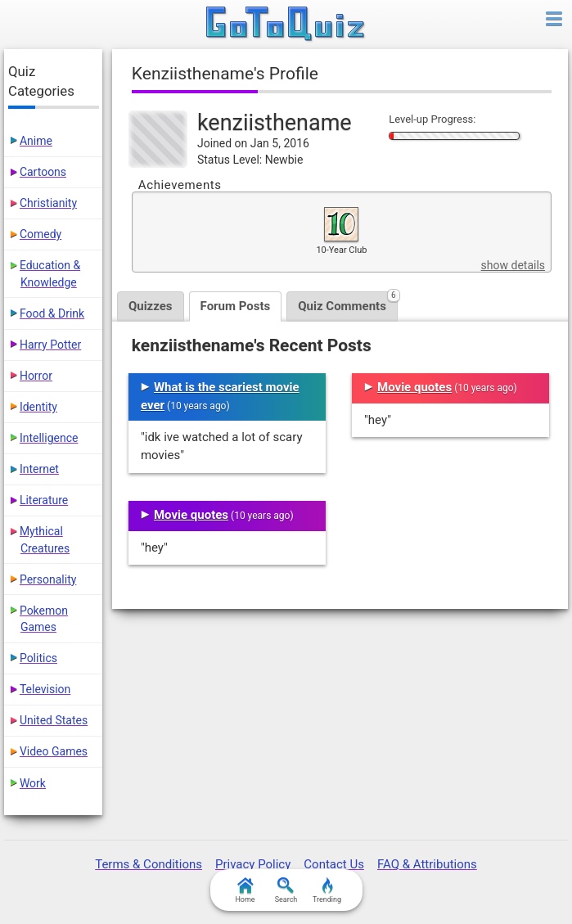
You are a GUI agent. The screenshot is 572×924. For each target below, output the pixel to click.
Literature (44, 500)
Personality (48, 579)
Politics (38, 658)
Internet (39, 469)
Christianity (48, 203)
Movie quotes (191, 515)
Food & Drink (52, 313)
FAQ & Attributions (427, 864)
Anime (36, 141)
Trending (327, 890)
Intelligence (49, 438)
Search (286, 890)
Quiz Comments (348, 302)
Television (45, 689)
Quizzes (151, 306)
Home (245, 890)
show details (513, 265)
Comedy (41, 234)
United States (54, 720)
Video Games (54, 751)
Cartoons (43, 172)
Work (33, 783)
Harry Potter (50, 345)
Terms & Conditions (149, 864)
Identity (38, 407)
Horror (36, 376)
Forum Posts (236, 306)
